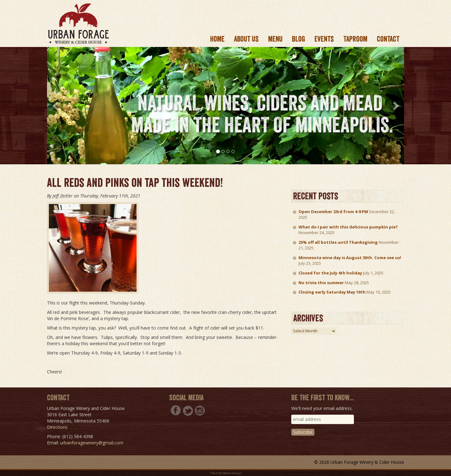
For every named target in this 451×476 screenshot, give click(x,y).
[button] (56, 106)
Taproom (355, 39)
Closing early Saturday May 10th (332, 292)
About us (246, 39)
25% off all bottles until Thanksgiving (338, 242)
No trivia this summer (321, 283)
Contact (388, 39)
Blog (298, 39)
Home (217, 39)
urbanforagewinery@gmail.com (92, 443)
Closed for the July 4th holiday (330, 273)
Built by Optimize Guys (227, 473)
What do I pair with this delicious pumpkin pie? (348, 227)
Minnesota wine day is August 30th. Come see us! (350, 258)
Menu (275, 39)
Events (324, 39)
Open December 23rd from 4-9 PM (333, 212)
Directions (57, 427)
